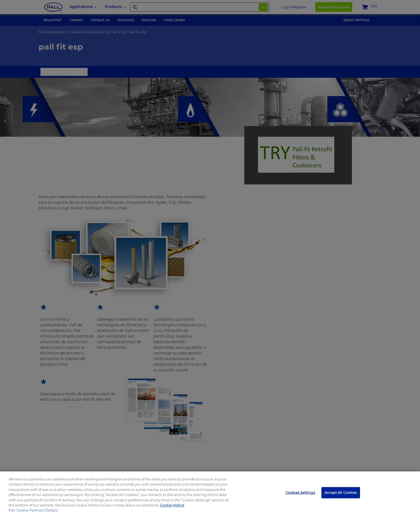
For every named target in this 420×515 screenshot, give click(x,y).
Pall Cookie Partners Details (33, 510)
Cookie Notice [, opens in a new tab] (172, 505)
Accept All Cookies (341, 492)
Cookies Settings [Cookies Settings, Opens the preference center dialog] (300, 492)
